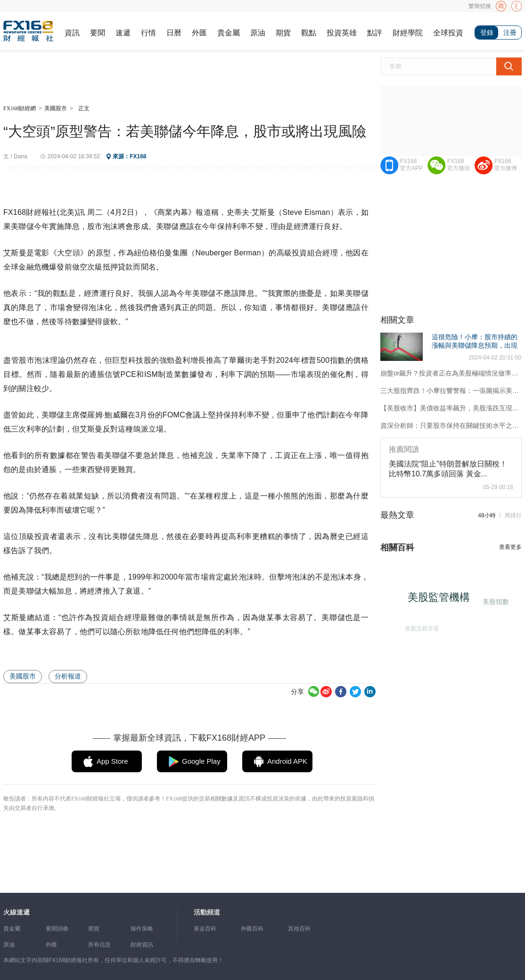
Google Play (201, 761)
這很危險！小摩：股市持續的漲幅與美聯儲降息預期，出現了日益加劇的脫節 (475, 345)
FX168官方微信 (459, 165)
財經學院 (408, 33)
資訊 (72, 33)
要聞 (98, 33)
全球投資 (448, 33)
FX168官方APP (411, 165)
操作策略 (142, 929)
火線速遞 (16, 912)
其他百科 (299, 929)
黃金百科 (205, 929)
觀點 (309, 33)
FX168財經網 (20, 108)
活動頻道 (207, 912)
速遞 (123, 33)
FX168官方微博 (506, 165)
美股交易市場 (420, 627)
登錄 (487, 33)
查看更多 (510, 547)
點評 (375, 33)
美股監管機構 (441, 600)
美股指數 (495, 601)
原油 (258, 33)
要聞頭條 (57, 929)
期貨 (283, 33)
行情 (148, 33)
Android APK (287, 761)
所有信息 (99, 945)
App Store (112, 761)
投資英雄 (342, 33)
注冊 (510, 33)
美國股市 (56, 108)
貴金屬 (229, 33)
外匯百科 (252, 929)
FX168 (138, 156)
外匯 (199, 33)
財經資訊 (142, 945)
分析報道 (68, 676)
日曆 (174, 33)
